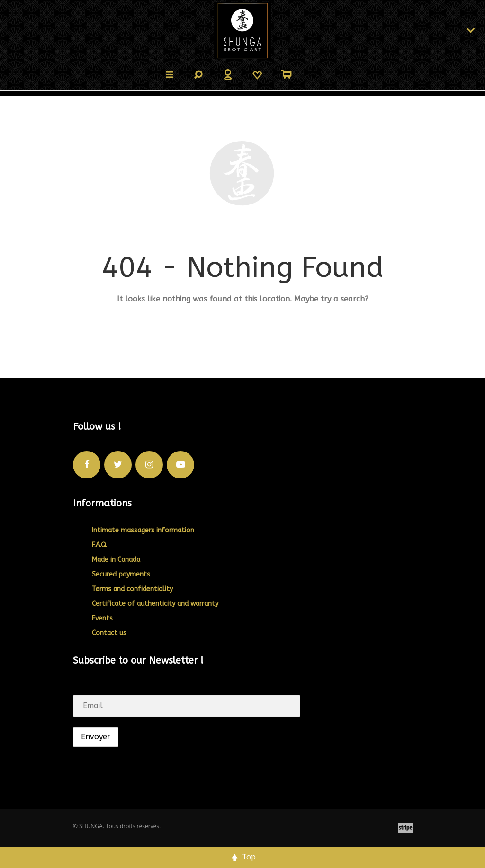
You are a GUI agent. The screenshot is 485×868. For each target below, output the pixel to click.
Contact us (109, 633)
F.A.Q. (99, 545)
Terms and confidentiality (132, 589)
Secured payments (121, 574)
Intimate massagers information (143, 530)
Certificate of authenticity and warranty (155, 604)
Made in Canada (116, 560)
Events (102, 618)
